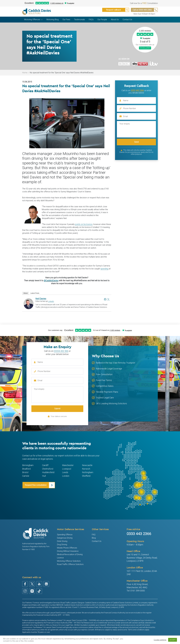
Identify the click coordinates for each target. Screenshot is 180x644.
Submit (57, 409)
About (26, 293)
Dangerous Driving (65, 538)
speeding (104, 269)
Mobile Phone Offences (67, 548)
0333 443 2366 (137, 90)
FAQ (94, 535)
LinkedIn (51, 301)
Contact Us (97, 541)
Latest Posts (35, 293)
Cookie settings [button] (160, 640)
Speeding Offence (65, 535)
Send (136, 142)
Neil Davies (41, 299)
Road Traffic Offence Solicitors (70, 564)
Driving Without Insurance (68, 551)
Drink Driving (62, 541)
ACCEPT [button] (173, 640)
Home (25, 73)
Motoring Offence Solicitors (69, 561)
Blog (94, 538)
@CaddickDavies (51, 281)
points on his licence (84, 224)
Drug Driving (62, 544)
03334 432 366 (61, 351)
